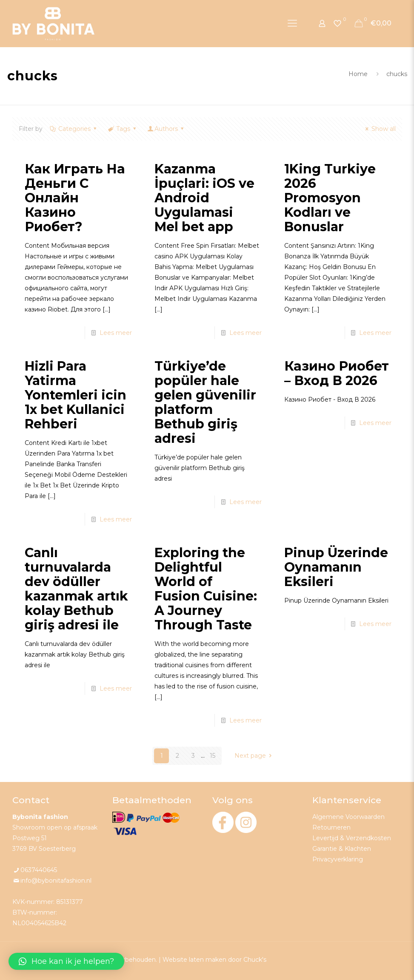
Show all (379, 129)
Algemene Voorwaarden (348, 817)
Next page (254, 756)
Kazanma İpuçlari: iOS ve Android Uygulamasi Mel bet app (204, 198)
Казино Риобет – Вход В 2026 (337, 373)
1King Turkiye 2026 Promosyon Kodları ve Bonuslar (330, 198)
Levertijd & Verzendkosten (352, 838)
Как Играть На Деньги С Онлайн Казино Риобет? (75, 198)
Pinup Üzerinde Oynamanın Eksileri (336, 567)
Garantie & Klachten (342, 849)
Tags (123, 129)
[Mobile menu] (292, 23)
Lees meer (116, 333)
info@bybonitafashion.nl (56, 881)
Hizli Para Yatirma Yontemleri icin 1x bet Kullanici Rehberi (76, 395)
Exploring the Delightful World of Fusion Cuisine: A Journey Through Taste (206, 589)
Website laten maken (194, 960)
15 (213, 756)
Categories (74, 129)
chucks (397, 74)
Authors (166, 129)
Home (358, 74)
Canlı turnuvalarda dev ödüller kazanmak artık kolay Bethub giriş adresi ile (76, 589)
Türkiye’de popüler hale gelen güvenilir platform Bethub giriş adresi (205, 402)
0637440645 (39, 870)
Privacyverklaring (338, 859)
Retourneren (331, 827)
